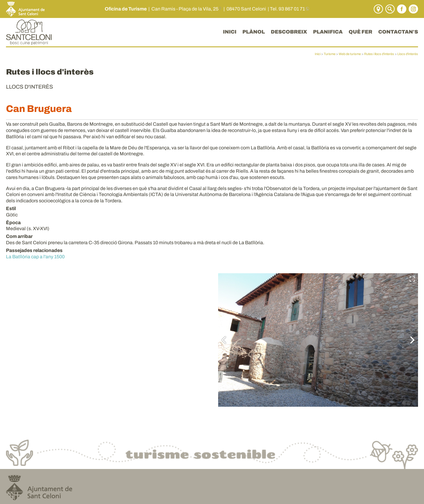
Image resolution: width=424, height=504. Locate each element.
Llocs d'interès (408, 54)
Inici (318, 54)
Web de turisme (350, 54)
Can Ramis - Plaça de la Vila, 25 (185, 9)
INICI (230, 32)
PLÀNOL (254, 32)
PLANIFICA (328, 32)
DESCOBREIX (289, 32)
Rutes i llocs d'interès (379, 54)
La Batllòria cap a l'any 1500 (35, 257)
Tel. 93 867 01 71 (287, 9)
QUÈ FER (360, 32)
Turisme (330, 54)
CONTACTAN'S (398, 32)
